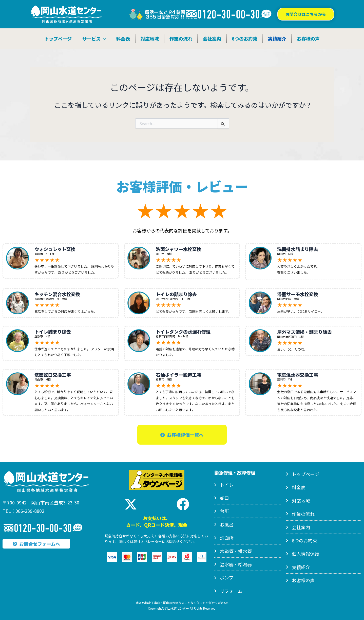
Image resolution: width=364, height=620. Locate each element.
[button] (306, 14)
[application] (103, 39)
